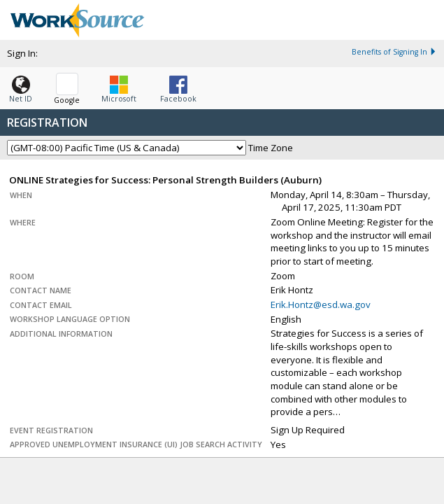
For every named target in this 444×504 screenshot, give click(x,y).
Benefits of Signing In (394, 52)
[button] (21, 86)
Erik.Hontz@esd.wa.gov (321, 304)
